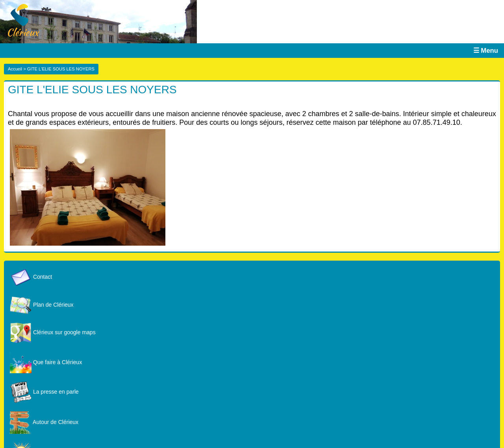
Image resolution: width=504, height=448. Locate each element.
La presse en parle (44, 392)
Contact (31, 277)
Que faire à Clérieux (46, 362)
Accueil (15, 69)
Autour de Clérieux (44, 422)
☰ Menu (486, 51)
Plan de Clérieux (42, 305)
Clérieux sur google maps (53, 332)
